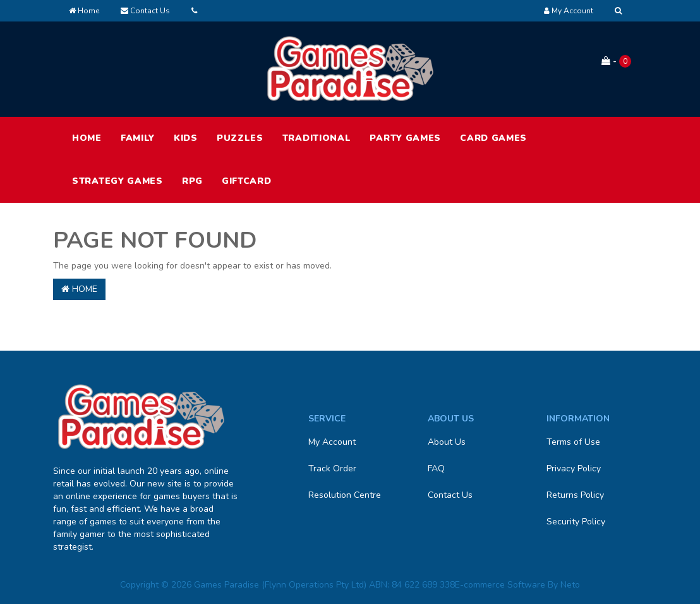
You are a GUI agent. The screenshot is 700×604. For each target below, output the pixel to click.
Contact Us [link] (450, 495)
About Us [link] (447, 442)
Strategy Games (118, 181)
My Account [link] (332, 442)
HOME (87, 138)
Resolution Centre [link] (345, 495)
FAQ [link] (436, 468)
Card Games (493, 138)
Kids (186, 138)
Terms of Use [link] (573, 442)
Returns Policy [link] (575, 495)
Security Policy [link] (576, 522)
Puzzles (240, 138)
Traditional (317, 138)
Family (138, 138)
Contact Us (145, 11)
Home (84, 11)
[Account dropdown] (569, 11)
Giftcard (247, 181)
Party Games (405, 138)
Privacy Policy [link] (574, 468)
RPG (192, 181)
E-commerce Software (500, 585)
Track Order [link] (332, 468)
